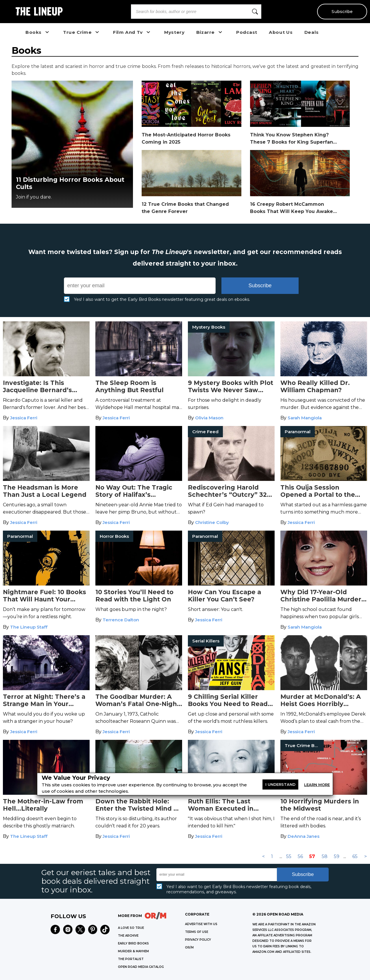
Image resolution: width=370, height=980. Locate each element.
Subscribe (342, 12)
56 (300, 856)
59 (337, 856)
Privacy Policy (198, 940)
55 (289, 856)
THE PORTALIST (131, 959)
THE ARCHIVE (128, 936)
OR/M (189, 947)
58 (325, 856)
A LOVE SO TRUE (131, 928)
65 (355, 856)
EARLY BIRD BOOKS (133, 943)
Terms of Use (197, 932)
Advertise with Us (201, 924)
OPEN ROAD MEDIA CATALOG (141, 967)
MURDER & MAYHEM (133, 951)
